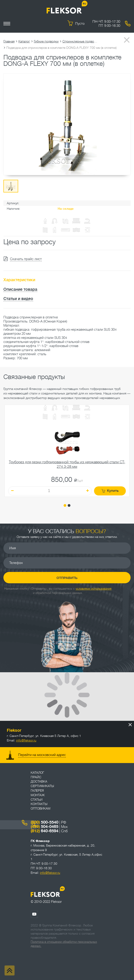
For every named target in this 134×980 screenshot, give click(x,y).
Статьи (37, 800)
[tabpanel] (67, 451)
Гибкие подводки (46, 41)
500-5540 (45, 822)
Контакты (39, 804)
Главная (9, 41)
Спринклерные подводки (81, 41)
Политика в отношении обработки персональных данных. (64, 944)
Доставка (39, 781)
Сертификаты (42, 786)
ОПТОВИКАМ (41, 808)
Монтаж (38, 795)
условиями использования (94, 589)
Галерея (37, 790)
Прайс (36, 777)
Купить (110, 491)
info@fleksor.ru (26, 740)
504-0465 (45, 827)
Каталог (24, 41)
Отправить (67, 578)
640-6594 (45, 831)
